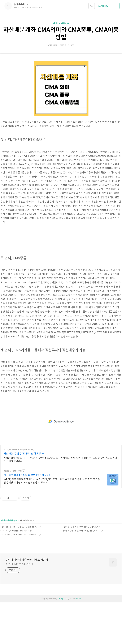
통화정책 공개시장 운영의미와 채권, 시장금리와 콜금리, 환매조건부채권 (81, 572)
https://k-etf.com (12, 512)
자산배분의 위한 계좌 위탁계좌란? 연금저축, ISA (80, 569)
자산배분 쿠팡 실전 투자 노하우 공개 (24, 495)
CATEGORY (108, 6)
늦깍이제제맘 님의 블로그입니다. (19, 606)
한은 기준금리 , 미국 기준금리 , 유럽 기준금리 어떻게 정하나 (19, 576)
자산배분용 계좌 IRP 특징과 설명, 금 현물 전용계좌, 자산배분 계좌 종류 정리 (19, 569)
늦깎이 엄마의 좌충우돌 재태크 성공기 (27, 601)
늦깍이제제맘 (21, 5)
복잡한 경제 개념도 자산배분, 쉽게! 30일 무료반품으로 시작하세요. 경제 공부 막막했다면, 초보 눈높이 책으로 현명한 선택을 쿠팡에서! (60, 501)
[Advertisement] (61, 258)
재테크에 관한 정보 (61, 24)
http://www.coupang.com (16, 491)
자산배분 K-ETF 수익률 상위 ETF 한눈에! (27, 517)
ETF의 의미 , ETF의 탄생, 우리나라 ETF (15, 572)
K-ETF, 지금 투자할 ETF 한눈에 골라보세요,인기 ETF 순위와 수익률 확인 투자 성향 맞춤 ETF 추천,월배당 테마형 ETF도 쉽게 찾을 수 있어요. (52, 523)
